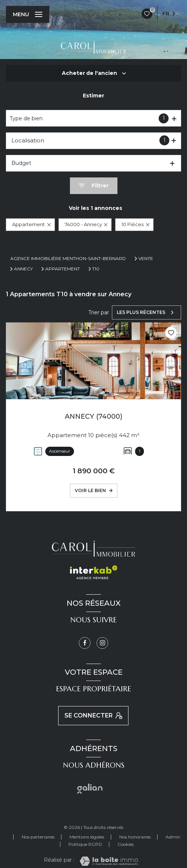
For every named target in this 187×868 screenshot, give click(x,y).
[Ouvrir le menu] (28, 14)
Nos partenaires (38, 837)
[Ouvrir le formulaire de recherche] (94, 186)
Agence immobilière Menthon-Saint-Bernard (68, 258)
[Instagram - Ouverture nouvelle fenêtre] (102, 643)
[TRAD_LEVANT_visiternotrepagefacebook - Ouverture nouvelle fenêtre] (85, 643)
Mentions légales (87, 837)
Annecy (23, 269)
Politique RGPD (85, 844)
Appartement (63, 269)
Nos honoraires (135, 837)
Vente (146, 259)
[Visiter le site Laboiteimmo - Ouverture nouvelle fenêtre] (109, 861)
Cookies (126, 844)
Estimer (93, 96)
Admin (173, 837)
